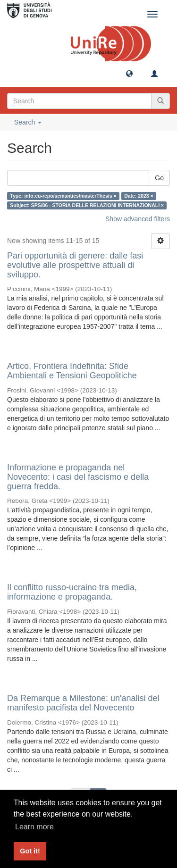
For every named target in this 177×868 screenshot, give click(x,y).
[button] (129, 73)
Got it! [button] (30, 851)
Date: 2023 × (139, 196)
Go (159, 178)
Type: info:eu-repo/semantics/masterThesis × (63, 196)
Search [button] (28, 122)
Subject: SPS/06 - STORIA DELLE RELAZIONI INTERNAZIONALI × (87, 205)
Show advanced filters (138, 219)
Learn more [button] (34, 827)
